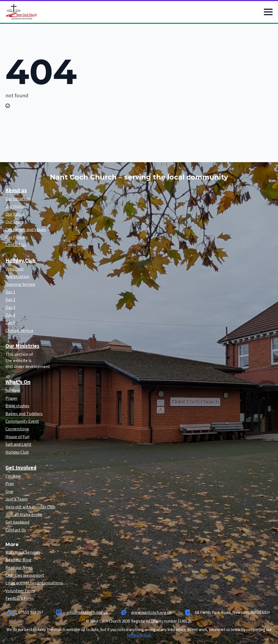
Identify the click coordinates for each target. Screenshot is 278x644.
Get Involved (21, 468)
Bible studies (17, 406)
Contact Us (16, 245)
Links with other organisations (34, 583)
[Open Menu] (268, 12)
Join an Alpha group (24, 515)
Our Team (15, 222)
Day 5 (10, 323)
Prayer (12, 398)
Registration (17, 277)
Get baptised (17, 522)
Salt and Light (18, 444)
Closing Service (19, 331)
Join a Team (17, 499)
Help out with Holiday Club (30, 507)
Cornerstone (17, 429)
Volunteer (15, 269)
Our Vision (15, 214)
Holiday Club (20, 261)
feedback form (139, 635)
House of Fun (17, 437)
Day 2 (10, 300)
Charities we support (25, 575)
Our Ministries (22, 346)
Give (9, 492)
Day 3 (10, 307)
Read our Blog (18, 560)
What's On (18, 382)
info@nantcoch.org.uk (87, 613)
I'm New (13, 476)
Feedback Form (20, 598)
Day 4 (10, 315)
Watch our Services (23, 552)
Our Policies (17, 237)
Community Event (22, 421)
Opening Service (20, 284)
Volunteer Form (20, 591)
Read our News (19, 568)
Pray (10, 484)
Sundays (13, 390)
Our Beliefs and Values (26, 230)
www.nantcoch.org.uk (151, 613)
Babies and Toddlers (24, 414)
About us (16, 190)
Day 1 (10, 292)
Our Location (18, 199)
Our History (16, 206)
